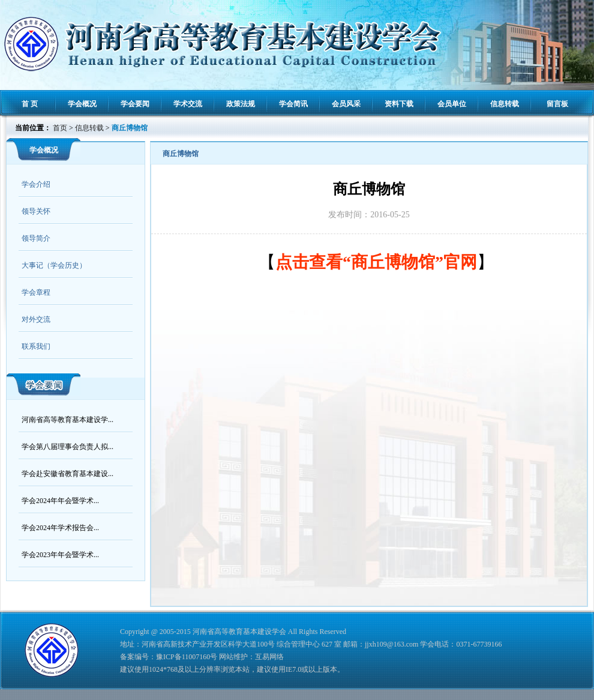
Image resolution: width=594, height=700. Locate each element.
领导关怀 (36, 211)
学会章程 (36, 292)
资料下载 (399, 104)
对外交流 (36, 319)
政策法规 (241, 104)
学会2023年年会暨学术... (60, 555)
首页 (60, 128)
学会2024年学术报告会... (60, 528)
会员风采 (346, 104)
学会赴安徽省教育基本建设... (67, 474)
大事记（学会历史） (54, 265)
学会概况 (82, 104)
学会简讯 (293, 104)
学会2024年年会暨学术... (60, 501)
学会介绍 (36, 184)
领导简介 (36, 238)
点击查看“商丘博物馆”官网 (376, 262)
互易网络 (269, 657)
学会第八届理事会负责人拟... (67, 447)
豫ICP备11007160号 (187, 657)
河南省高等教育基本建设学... (67, 420)
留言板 (557, 104)
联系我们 (36, 346)
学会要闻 (135, 104)
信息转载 (505, 104)
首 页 (30, 104)
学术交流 (188, 104)
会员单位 (452, 104)
